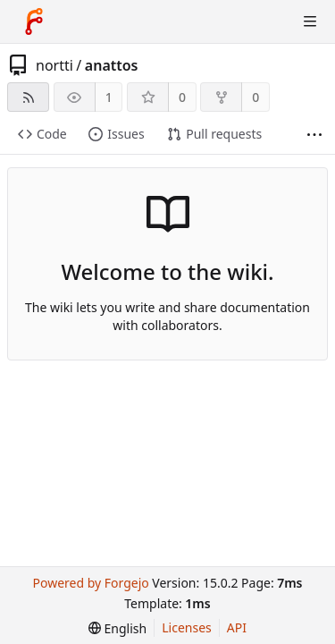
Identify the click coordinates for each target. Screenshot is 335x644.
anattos (112, 65)
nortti (54, 65)
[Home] (34, 21)
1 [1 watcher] (109, 97)
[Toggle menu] (310, 21)
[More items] (314, 135)
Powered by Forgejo (90, 583)
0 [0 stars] (182, 97)
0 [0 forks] (255, 97)
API (237, 627)
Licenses (187, 627)
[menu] (117, 628)
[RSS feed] (28, 97)
